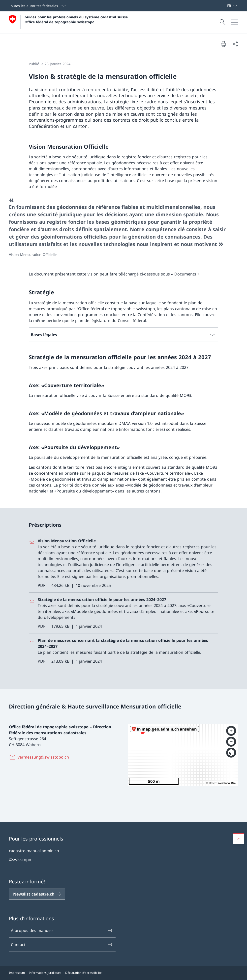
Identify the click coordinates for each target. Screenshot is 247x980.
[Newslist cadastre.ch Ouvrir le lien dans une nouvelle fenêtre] (37, 894)
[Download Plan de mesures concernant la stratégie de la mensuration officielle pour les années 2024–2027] (123, 651)
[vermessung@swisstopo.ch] (40, 757)
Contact (62, 945)
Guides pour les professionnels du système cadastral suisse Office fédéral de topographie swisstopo (77, 19)
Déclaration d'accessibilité (83, 973)
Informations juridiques (45, 973)
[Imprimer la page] (223, 44)
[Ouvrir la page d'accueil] (69, 22)
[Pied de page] (123, 973)
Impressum (17, 973)
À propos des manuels (62, 930)
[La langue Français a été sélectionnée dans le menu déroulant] (232, 6)
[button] (239, 839)
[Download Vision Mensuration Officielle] (123, 563)
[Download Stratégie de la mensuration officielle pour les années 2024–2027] (123, 613)
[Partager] (235, 44)
